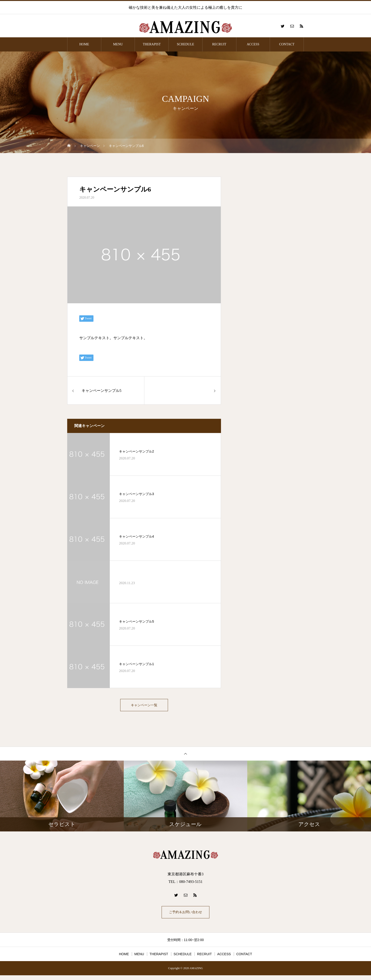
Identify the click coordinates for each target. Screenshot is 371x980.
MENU (118, 44)
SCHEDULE (185, 44)
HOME (84, 44)
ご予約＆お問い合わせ (185, 916)
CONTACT (287, 44)
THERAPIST (152, 44)
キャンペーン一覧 (144, 706)
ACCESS (253, 44)
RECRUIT (219, 44)
